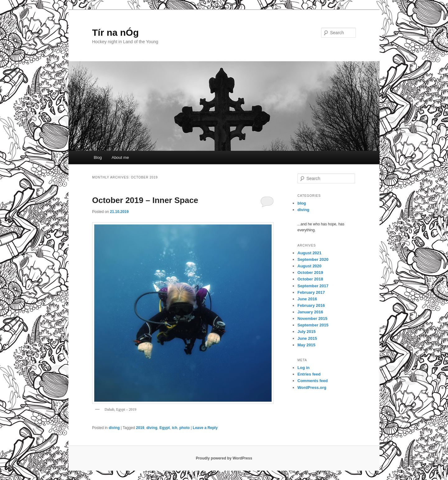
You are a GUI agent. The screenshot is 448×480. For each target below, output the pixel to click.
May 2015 (306, 345)
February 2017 (311, 292)
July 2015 (307, 332)
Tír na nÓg (115, 32)
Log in (303, 368)
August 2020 (309, 266)
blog (302, 203)
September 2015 (313, 325)
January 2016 (310, 312)
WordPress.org (312, 388)
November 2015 (312, 318)
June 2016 (307, 299)
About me (120, 157)
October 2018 (310, 279)
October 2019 (310, 272)
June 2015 (307, 338)
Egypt (164, 428)
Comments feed (313, 381)
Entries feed (309, 374)
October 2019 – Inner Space (145, 200)
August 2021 (309, 253)
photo (184, 428)
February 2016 (311, 305)
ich (174, 428)
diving (114, 428)
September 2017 (313, 286)
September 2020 (313, 259)
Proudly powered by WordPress (224, 458)
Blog (98, 157)
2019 (140, 428)
